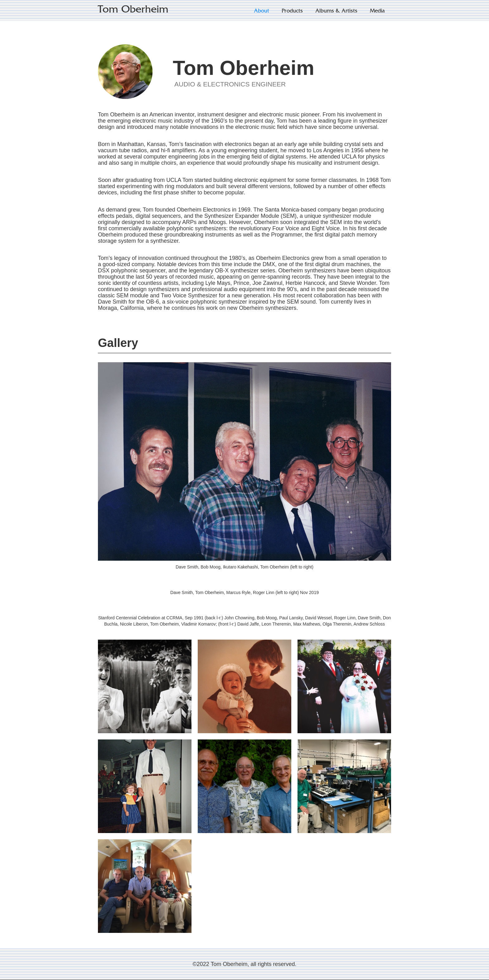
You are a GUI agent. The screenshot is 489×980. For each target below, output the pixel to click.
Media (377, 12)
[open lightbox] (145, 686)
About (261, 12)
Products (292, 12)
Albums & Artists (336, 12)
